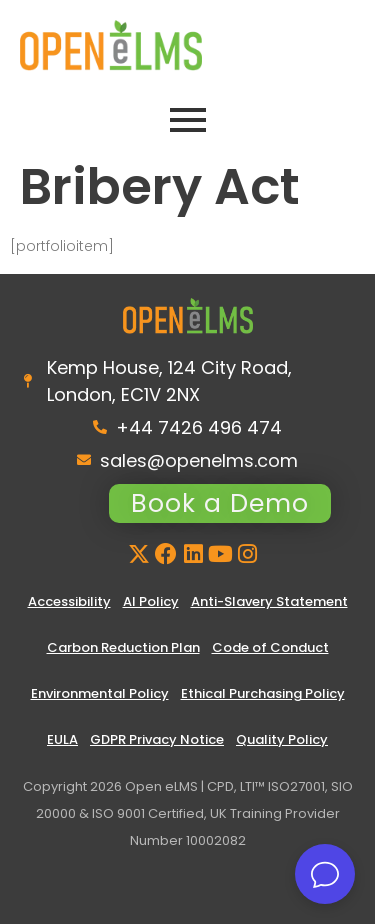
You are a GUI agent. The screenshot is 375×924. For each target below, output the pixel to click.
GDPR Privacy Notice (157, 739)
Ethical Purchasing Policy (263, 693)
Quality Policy (282, 739)
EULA (62, 739)
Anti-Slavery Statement (269, 601)
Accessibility (69, 601)
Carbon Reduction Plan (123, 647)
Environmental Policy (100, 693)
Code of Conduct (270, 647)
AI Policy (151, 601)
